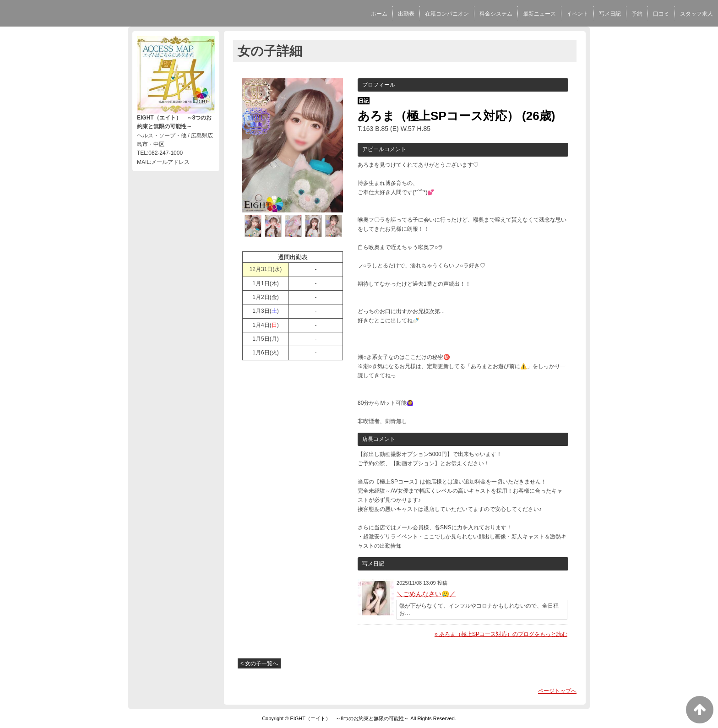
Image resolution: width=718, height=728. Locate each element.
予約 (637, 14)
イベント (577, 14)
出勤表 (406, 14)
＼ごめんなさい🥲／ (426, 594)
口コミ (661, 14)
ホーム (379, 14)
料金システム (496, 14)
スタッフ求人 (696, 14)
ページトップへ (557, 691)
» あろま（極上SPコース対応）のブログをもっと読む (501, 634)
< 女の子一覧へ (259, 663)
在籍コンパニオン (447, 14)
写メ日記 (610, 14)
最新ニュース (539, 14)
